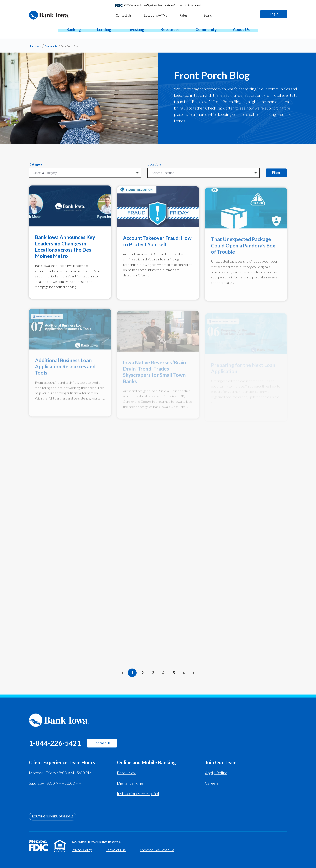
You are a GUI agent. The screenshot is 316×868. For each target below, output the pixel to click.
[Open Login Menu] (284, 14)
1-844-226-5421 (55, 743)
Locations (155, 164)
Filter (276, 173)
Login (274, 14)
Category (36, 164)
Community (51, 46)
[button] (74, 29)
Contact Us (102, 743)
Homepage (35, 46)
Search (208, 15)
